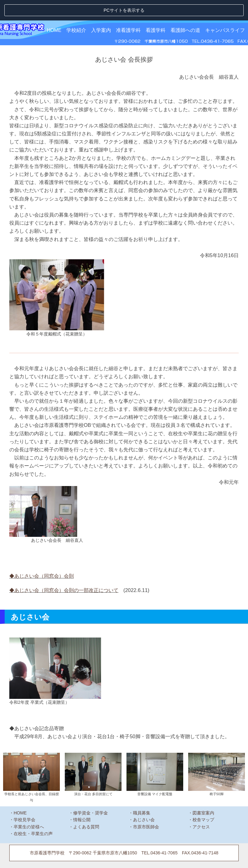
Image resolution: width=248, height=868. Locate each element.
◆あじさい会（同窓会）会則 (42, 555)
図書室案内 (203, 792)
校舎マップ (203, 799)
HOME (54, 10)
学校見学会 (24, 799)
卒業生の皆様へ (29, 806)
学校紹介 (76, 10)
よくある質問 (86, 806)
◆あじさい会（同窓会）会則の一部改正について (64, 570)
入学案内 (101, 10)
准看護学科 (128, 10)
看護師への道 (185, 10)
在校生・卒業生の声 (33, 813)
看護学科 (156, 10)
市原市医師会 (146, 806)
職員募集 (142, 792)
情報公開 (82, 799)
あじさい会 (144, 799)
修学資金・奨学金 (91, 792)
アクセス (201, 806)
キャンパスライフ (225, 10)
